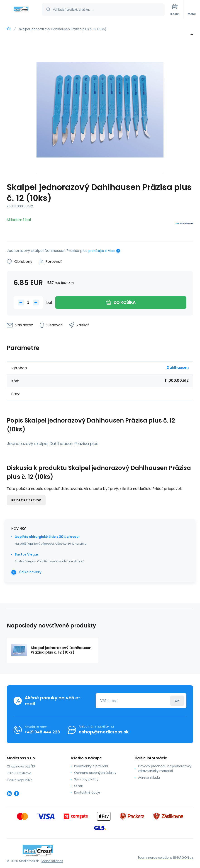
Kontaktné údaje (87, 792)
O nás (79, 786)
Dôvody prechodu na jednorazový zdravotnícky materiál (165, 768)
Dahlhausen (178, 368)
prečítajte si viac (102, 251)
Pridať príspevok (26, 500)
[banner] (21, 10)
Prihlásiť (177, 701)
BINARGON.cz (183, 858)
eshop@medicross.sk (104, 732)
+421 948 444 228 (42, 732)
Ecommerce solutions (155, 858)
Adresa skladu (149, 777)
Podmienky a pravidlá (91, 766)
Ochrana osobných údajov (95, 773)
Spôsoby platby (86, 779)
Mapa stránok (52, 861)
